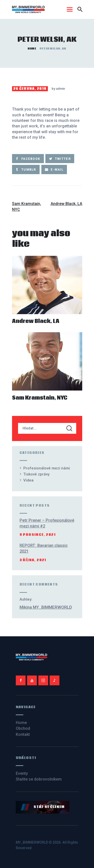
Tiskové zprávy (36, 474)
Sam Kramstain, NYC (40, 398)
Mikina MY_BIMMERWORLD (46, 607)
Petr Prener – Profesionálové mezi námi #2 (47, 523)
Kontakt (23, 734)
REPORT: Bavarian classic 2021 (44, 548)
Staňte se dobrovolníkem (39, 779)
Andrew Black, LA (36, 322)
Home (32, 49)
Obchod (23, 728)
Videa (28, 480)
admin (60, 89)
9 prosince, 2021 (38, 535)
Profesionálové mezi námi (47, 468)
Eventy (22, 773)
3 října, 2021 (33, 560)
